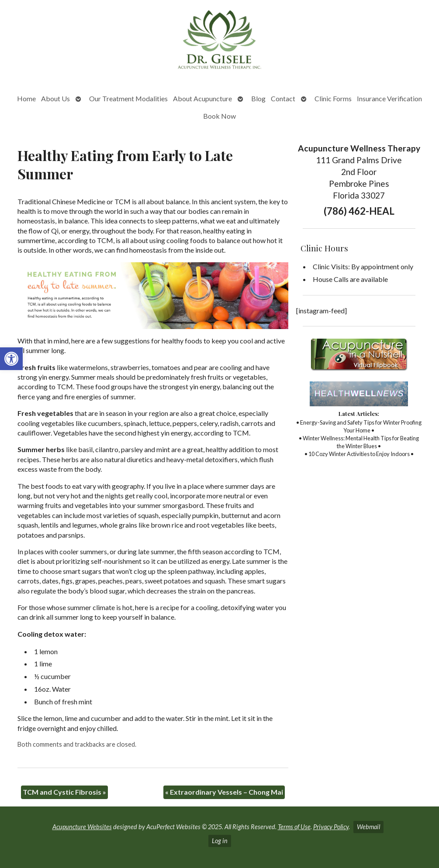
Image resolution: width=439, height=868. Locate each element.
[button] (11, 359)
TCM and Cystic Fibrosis (64, 792)
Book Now (219, 116)
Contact (283, 98)
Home (26, 98)
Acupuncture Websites (82, 827)
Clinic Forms (333, 98)
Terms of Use (294, 827)
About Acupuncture (202, 98)
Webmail (368, 827)
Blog (258, 98)
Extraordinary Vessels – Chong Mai (224, 792)
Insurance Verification (389, 98)
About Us (55, 98)
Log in (220, 841)
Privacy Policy (331, 827)
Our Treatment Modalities (128, 98)
